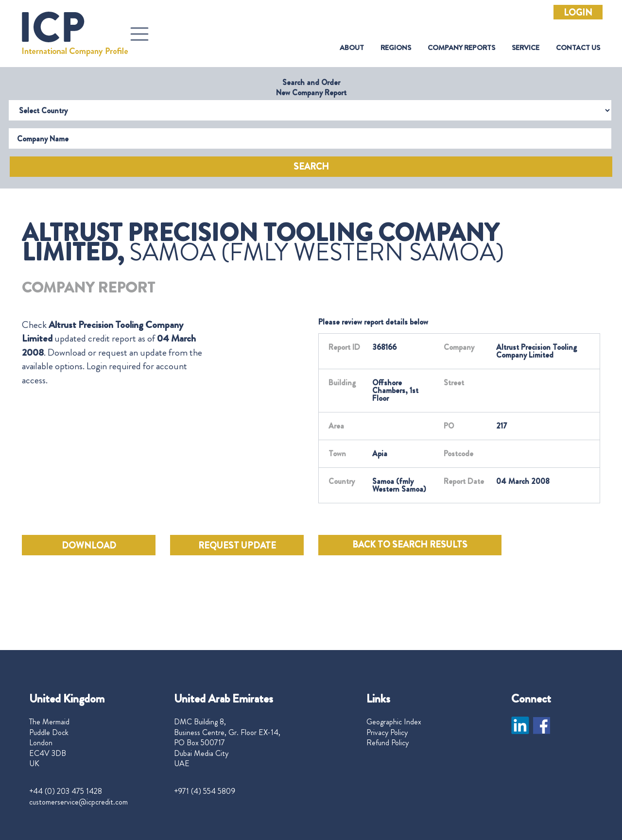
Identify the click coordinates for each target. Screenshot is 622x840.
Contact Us (578, 48)
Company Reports (461, 48)
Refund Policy (388, 743)
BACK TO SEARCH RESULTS (410, 545)
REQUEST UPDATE (237, 546)
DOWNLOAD (89, 546)
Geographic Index (394, 722)
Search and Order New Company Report (311, 87)
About (352, 48)
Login (578, 13)
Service (526, 48)
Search (311, 167)
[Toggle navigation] (139, 34)
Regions (396, 48)
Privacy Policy (387, 733)
